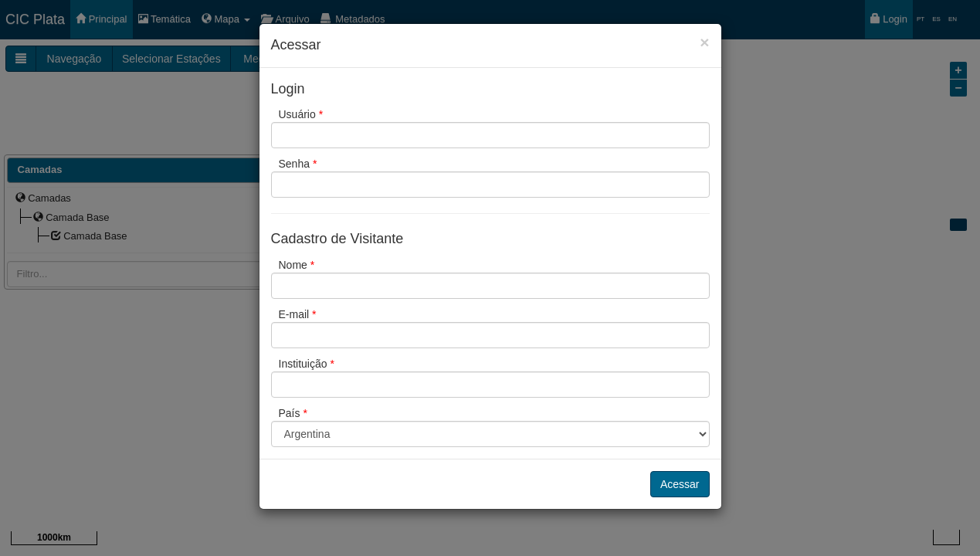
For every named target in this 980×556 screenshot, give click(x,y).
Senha (298, 164)
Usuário (301, 114)
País (293, 413)
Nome (297, 265)
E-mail (298, 314)
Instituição (307, 364)
